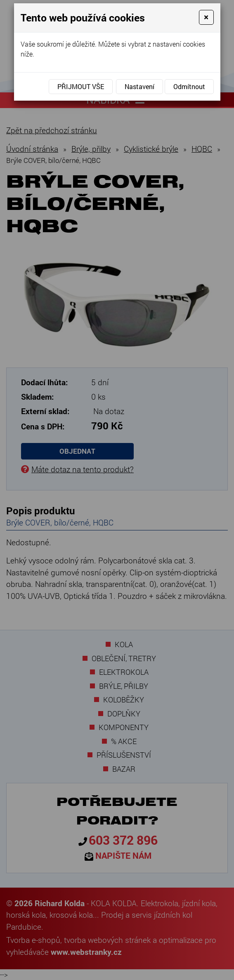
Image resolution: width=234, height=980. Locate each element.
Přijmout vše (81, 86)
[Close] (206, 17)
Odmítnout (189, 86)
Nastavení (139, 86)
